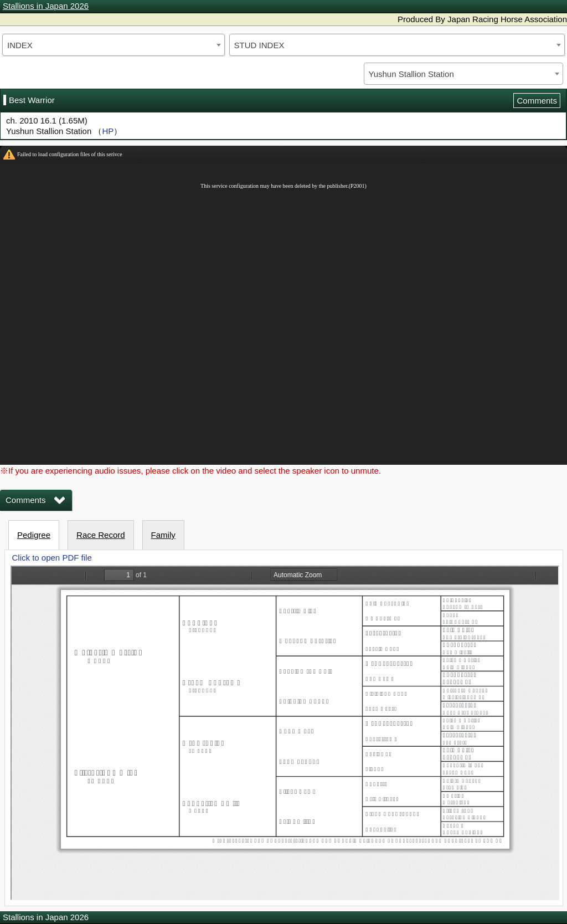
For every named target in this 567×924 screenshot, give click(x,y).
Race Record (101, 535)
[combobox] (114, 45)
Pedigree (34, 535)
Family (163, 535)
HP (108, 131)
